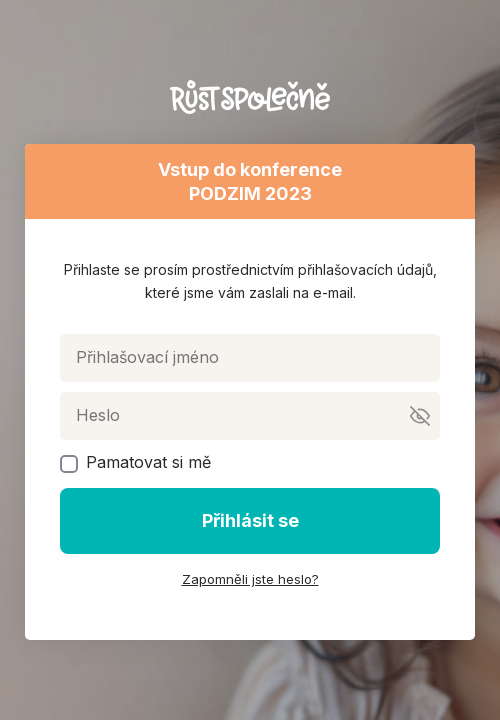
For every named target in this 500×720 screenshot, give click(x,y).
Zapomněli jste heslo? (250, 579)
